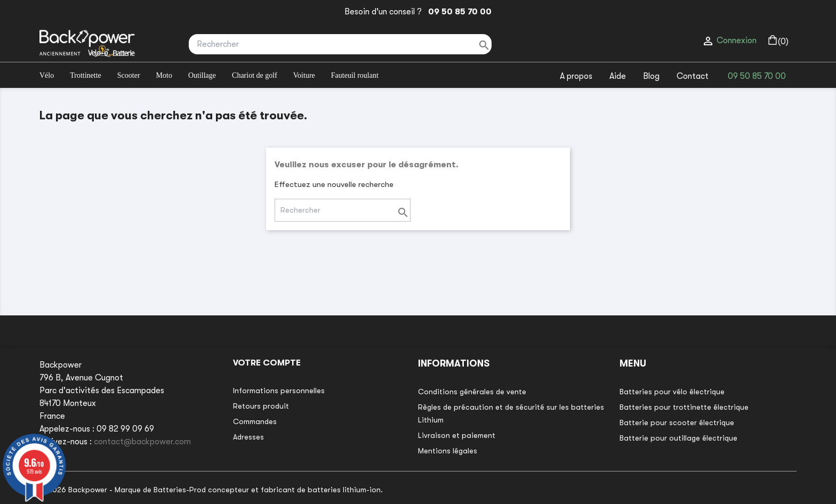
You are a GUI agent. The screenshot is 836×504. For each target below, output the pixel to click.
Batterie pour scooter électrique (677, 422)
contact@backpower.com (142, 442)
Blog (651, 76)
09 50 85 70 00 (458, 12)
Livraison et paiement (457, 435)
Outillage (202, 75)
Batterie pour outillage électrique (678, 438)
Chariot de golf (255, 75)
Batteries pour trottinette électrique (684, 407)
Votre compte (267, 363)
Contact (693, 76)
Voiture (304, 75)
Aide (618, 76)
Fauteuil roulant (355, 75)
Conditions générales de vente (472, 392)
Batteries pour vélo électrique (672, 392)
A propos (576, 76)
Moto (164, 75)
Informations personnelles (279, 391)
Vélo (47, 75)
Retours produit (261, 406)
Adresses (248, 437)
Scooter (129, 75)
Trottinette (86, 75)
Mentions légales (448, 451)
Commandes (255, 421)
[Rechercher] (340, 44)
